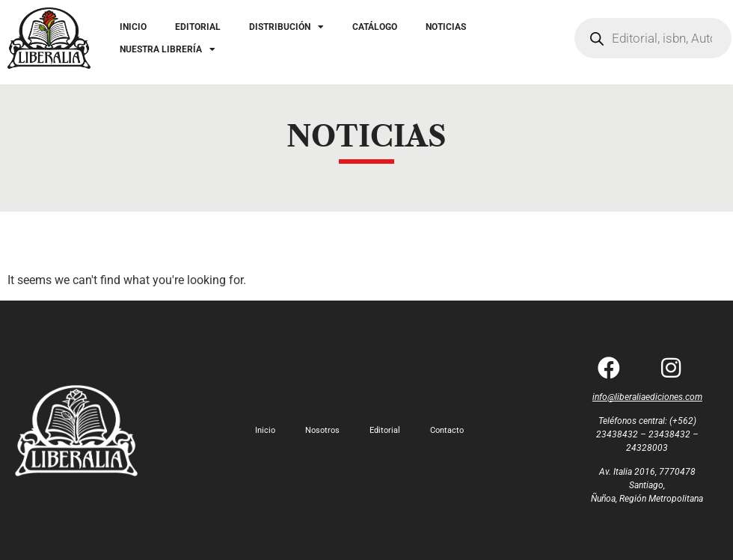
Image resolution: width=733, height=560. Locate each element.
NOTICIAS (446, 27)
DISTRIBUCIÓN (286, 27)
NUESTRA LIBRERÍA (168, 49)
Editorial (385, 430)
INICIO (133, 27)
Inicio (265, 430)
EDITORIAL (198, 27)
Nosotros (322, 430)
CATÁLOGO (375, 27)
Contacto (447, 430)
